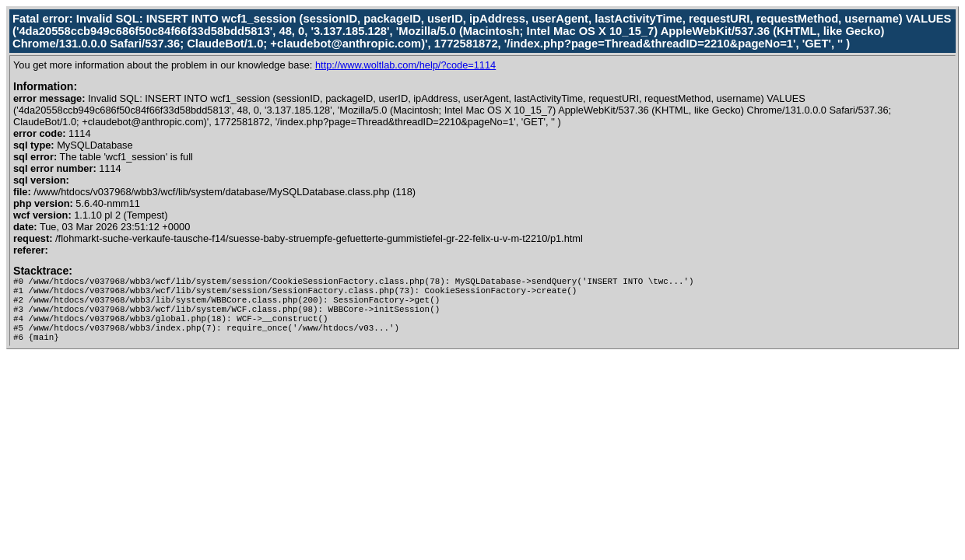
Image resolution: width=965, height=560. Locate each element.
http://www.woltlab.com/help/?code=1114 (405, 65)
